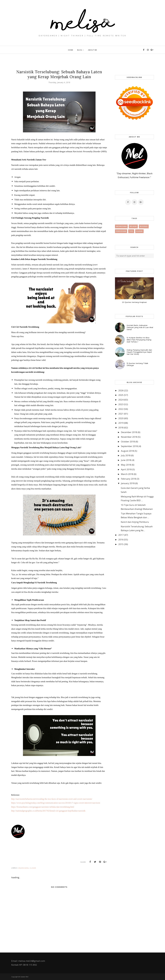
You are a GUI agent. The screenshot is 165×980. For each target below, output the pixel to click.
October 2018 (128, 442)
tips (131, 231)
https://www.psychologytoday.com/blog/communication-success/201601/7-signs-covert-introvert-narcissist (56, 803)
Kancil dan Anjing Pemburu (135, 522)
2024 (121, 400)
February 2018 (129, 479)
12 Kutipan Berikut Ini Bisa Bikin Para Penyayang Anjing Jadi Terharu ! (139, 340)
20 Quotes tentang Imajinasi (134, 302)
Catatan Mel (24, 977)
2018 (121, 428)
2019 (121, 423)
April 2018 (126, 469)
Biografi (144, 226)
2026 (121, 390)
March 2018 (127, 474)
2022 (121, 409)
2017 (121, 535)
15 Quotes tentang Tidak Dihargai (137, 364)
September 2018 (129, 446)
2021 (121, 414)
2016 (121, 540)
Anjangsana (23, 868)
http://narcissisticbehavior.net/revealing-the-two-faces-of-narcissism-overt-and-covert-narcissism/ (52, 799)
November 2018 (129, 437)
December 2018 (129, 432)
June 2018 (126, 460)
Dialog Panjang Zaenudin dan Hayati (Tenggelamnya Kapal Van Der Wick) (139, 352)
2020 (121, 418)
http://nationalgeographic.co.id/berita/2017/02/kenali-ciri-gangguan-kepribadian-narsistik (48, 811)
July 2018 (126, 455)
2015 (121, 544)
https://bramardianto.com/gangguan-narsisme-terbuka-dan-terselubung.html (43, 807)
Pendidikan (121, 231)
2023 (121, 404)
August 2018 (127, 451)
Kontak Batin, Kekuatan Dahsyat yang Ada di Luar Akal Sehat (140, 327)
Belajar (133, 226)
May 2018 (126, 465)
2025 (121, 395)
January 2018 (128, 483)
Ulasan (33, 868)
